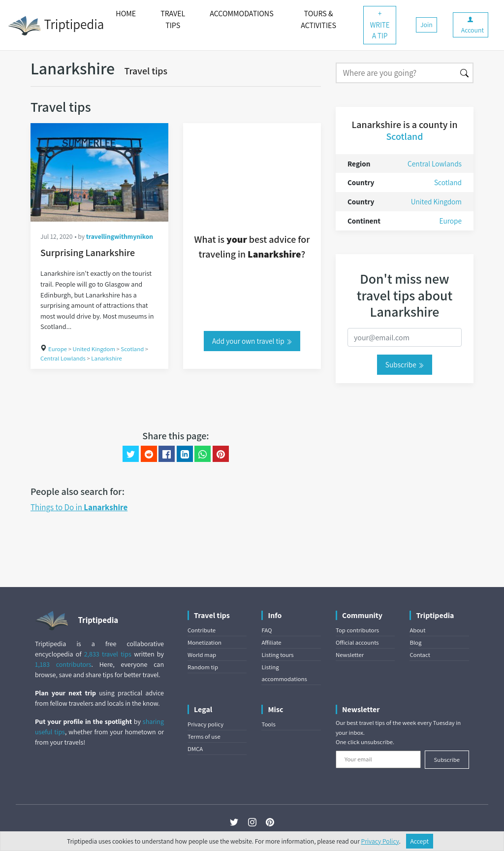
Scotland (132, 349)
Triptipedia (56, 26)
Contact (420, 655)
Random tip (203, 667)
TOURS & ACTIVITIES (318, 19)
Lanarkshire (106, 358)
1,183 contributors (63, 664)
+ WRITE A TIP (380, 25)
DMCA (195, 749)
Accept (420, 841)
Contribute (202, 630)
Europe (58, 349)
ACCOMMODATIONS (241, 14)
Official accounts (357, 642)
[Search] (396, 73)
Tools (268, 724)
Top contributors (357, 630)
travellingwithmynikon (120, 236)
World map (202, 655)
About (417, 630)
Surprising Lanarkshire (88, 253)
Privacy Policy (380, 841)
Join (426, 25)
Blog (415, 642)
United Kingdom (94, 349)
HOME (126, 14)
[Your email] (378, 759)
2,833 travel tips (108, 654)
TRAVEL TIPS (173, 19)
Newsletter (350, 655)
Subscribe (405, 364)
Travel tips (146, 71)
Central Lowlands (63, 358)
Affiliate (271, 642)
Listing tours (277, 655)
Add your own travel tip (252, 341)
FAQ (267, 630)
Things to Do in (79, 507)
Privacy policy (205, 724)
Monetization (205, 642)
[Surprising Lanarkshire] (99, 172)
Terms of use (204, 736)
